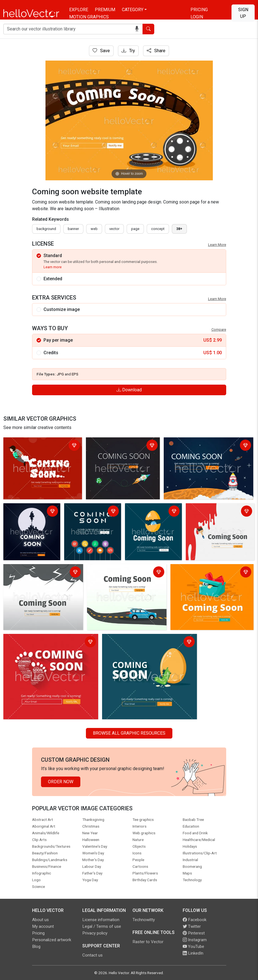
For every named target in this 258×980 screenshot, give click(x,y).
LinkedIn (193, 953)
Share (156, 51)
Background (46, 229)
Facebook (195, 920)
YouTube (193, 947)
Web (94, 229)
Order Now (61, 782)
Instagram (195, 940)
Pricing (199, 10)
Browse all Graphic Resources (129, 733)
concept (158, 229)
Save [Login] (101, 51)
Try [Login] (128, 51)
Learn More (217, 245)
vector (114, 229)
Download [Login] (129, 390)
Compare (219, 330)
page (135, 229)
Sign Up (243, 13)
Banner (73, 229)
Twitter (192, 926)
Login (197, 17)
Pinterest (194, 933)
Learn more (53, 267)
